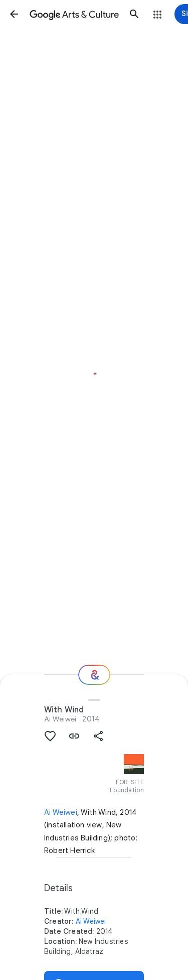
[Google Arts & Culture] (74, 14)
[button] (14, 14)
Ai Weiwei (60, 719)
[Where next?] (94, 675)
